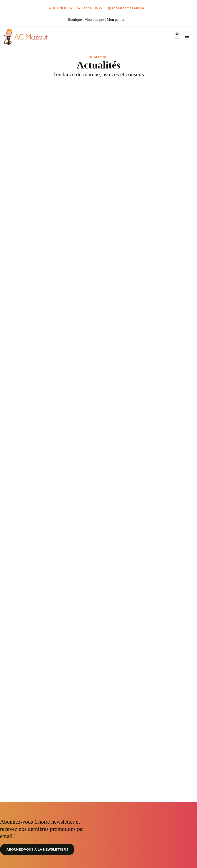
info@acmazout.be (126, 8)
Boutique (75, 19)
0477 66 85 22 (90, 8)
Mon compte (94, 19)
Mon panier (116, 19)
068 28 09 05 (60, 8)
